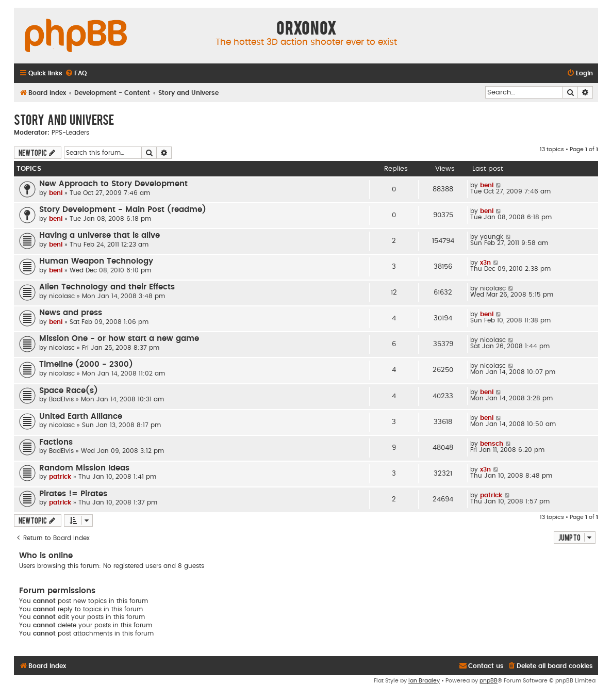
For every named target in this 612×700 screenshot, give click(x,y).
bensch (492, 444)
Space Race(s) (69, 391)
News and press (71, 313)
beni (56, 193)
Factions (56, 442)
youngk (492, 237)
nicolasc (62, 296)
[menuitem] (76, 74)
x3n (485, 263)
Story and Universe (64, 119)
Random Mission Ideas (84, 468)
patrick (60, 477)
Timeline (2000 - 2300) (86, 364)
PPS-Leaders (70, 133)
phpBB (489, 681)
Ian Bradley (424, 681)
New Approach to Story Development (113, 184)
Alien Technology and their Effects (107, 287)
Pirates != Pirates (73, 494)
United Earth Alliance (81, 417)
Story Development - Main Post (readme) (123, 210)
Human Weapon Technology (96, 261)
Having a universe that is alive (100, 235)
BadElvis (61, 399)
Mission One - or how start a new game (119, 339)
